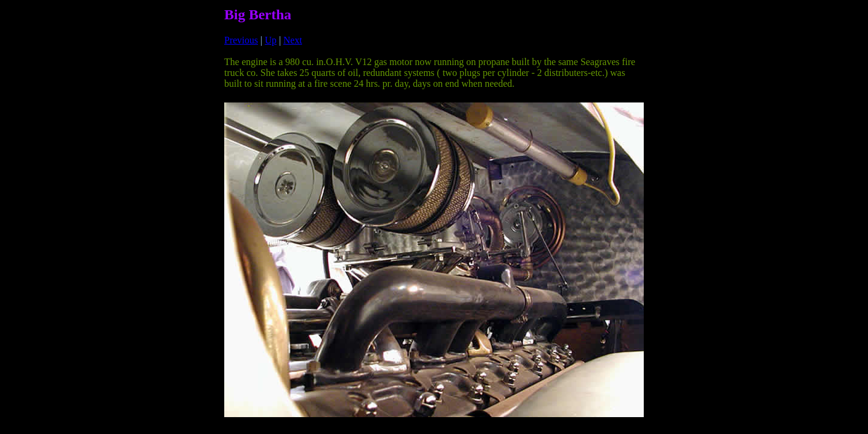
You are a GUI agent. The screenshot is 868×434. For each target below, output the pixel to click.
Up (271, 40)
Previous (241, 40)
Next (293, 40)
